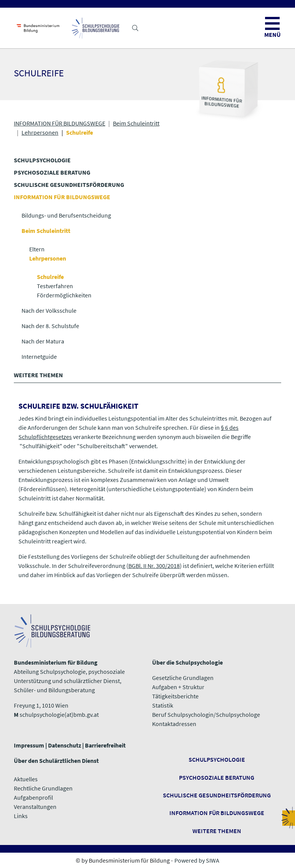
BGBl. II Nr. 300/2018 (154, 566)
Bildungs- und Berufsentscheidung (66, 215)
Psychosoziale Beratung (217, 777)
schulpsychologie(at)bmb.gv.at (59, 715)
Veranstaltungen (35, 807)
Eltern (37, 249)
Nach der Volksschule (49, 310)
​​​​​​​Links (21, 816)
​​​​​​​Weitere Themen (217, 831)
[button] (135, 28)
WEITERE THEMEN (38, 375)
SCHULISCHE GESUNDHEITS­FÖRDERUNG (69, 185)
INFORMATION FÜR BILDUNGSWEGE (60, 123)
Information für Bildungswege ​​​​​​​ (217, 813)
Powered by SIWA (197, 860)
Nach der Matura (43, 341)
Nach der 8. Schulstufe (50, 326)
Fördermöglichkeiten (64, 295)
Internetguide (39, 356)
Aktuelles (26, 779)
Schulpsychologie (217, 759)
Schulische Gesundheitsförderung (217, 795)
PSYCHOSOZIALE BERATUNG (52, 172)
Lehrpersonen (40, 132)
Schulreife (50, 277)
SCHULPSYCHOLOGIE (42, 160)
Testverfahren (55, 286)
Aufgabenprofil (33, 797)
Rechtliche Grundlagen (43, 788)
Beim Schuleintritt (136, 123)
